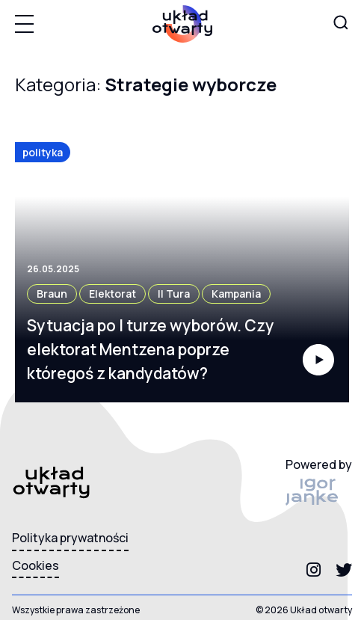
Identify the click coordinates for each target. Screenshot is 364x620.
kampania (236, 294)
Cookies (36, 565)
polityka (43, 152)
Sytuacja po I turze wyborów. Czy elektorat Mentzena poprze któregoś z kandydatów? (151, 349)
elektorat (112, 294)
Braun (52, 294)
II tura (174, 294)
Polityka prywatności (70, 538)
